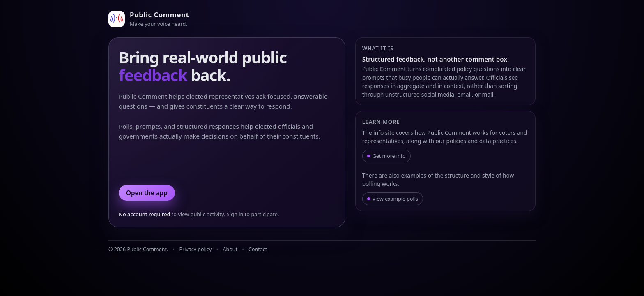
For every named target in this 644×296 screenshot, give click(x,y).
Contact (258, 249)
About (230, 249)
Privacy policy (196, 249)
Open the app (147, 193)
